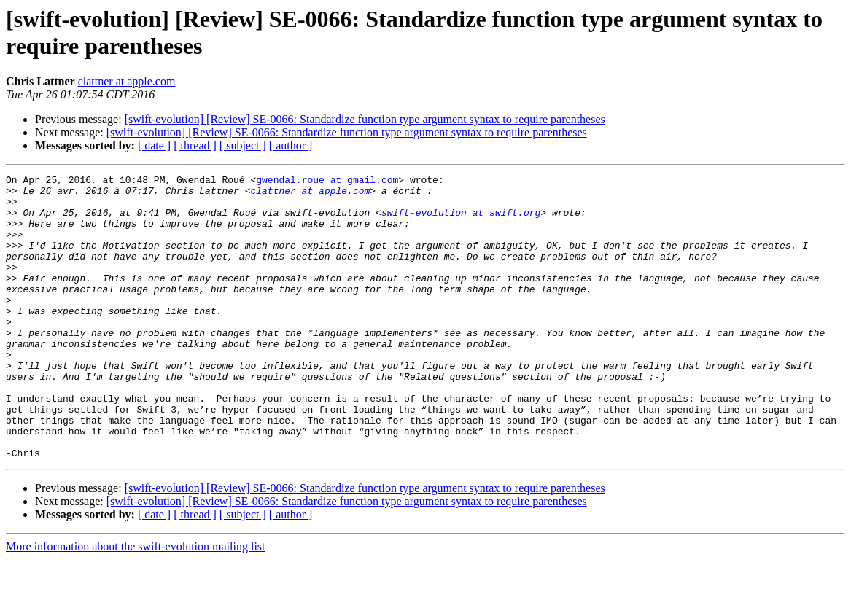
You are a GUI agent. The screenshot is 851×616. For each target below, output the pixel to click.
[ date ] (154, 145)
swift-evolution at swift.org (461, 221)
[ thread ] (195, 145)
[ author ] (291, 145)
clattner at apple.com (127, 81)
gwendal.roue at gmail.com (327, 182)
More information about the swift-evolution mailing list (136, 603)
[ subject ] (243, 145)
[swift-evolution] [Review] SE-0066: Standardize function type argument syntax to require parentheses (365, 119)
